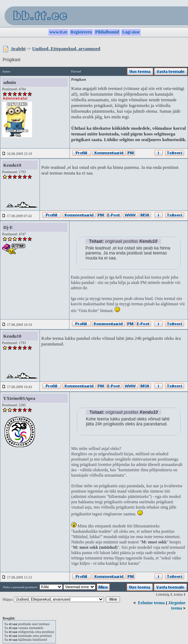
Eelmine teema (151, 603)
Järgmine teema (177, 605)
